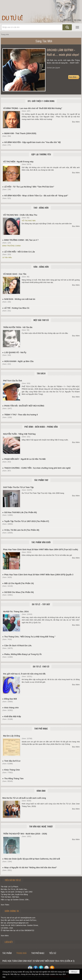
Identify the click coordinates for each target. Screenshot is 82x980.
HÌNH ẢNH (41, 791)
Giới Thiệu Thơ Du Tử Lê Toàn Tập (18, 487)
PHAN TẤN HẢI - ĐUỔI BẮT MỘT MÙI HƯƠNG (24, 406)
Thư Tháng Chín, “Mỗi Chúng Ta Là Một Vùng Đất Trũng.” (30, 637)
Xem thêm (5, 936)
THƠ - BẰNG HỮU (41, 208)
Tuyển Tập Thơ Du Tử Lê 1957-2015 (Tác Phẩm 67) (27, 521)
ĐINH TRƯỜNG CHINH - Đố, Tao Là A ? (21, 240)
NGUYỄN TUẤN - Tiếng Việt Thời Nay (19, 434)
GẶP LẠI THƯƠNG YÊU (41, 154)
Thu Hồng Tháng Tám (14, 779)
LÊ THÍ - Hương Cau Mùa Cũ (17, 308)
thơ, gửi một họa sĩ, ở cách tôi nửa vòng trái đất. (24, 674)
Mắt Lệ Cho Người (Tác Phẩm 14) (19, 583)
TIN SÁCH (41, 373)
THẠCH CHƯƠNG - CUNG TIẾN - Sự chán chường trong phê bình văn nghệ (37, 468)
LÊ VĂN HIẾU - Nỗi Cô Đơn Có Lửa (19, 252)
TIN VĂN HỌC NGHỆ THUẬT (41, 826)
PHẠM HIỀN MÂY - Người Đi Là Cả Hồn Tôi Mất (25, 459)
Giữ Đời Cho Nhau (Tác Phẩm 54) (19, 592)
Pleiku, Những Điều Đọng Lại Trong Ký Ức (23, 654)
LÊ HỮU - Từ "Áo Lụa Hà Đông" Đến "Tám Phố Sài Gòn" (29, 187)
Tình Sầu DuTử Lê (12, 761)
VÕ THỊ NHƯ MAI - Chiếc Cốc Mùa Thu (20, 215)
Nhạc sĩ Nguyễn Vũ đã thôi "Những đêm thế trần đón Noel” (31, 868)
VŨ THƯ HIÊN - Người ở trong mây (18, 162)
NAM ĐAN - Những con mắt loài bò (20, 299)
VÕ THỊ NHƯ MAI (29, 221)
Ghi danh (68, 20)
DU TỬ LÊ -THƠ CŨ (41, 666)
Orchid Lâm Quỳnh (53, 68)
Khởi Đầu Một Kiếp (13, 717)
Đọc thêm (76, 122)
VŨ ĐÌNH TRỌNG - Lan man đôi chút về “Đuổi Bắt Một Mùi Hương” (33, 108)
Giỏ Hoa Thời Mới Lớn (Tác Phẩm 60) (20, 512)
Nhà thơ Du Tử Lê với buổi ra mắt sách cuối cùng (24, 798)
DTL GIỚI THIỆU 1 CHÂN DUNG (41, 101)
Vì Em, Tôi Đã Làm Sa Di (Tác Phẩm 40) (22, 530)
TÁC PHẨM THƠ (41, 480)
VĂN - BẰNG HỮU (41, 267)
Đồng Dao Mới (10, 699)
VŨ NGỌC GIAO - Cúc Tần (15, 274)
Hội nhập (77, 20)
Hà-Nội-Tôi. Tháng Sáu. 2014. (16, 612)
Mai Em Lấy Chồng (12, 736)
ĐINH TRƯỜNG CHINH (12, 246)
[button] (77, 27)
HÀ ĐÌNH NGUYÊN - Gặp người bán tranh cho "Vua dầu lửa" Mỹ (32, 142)
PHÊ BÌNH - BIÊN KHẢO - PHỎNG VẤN (41, 427)
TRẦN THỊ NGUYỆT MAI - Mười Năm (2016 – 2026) (25, 834)
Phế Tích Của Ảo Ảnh (13, 381)
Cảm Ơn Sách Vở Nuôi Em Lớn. (18, 646)
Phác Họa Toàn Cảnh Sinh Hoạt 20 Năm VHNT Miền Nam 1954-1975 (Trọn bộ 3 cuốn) (41, 550)
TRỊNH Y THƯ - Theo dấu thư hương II (21, 415)
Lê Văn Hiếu (7, 257)
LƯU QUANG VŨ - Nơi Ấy (15, 352)
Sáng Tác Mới (44, 41)
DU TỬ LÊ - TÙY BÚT (41, 604)
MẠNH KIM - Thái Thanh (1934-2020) (20, 133)
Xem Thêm (5, 905)
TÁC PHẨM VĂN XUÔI (41, 542)
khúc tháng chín (11, 708)
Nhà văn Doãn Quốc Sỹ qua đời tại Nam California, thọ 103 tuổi (32, 859)
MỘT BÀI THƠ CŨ (41, 320)
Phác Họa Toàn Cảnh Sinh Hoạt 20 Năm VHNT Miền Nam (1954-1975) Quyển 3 (39, 575)
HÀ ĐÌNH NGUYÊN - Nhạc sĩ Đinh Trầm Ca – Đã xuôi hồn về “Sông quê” (36, 196)
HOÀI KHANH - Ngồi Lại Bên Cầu (19, 361)
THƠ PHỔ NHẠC (41, 729)
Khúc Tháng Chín (12, 770)
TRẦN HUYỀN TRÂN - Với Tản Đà (18, 327)
